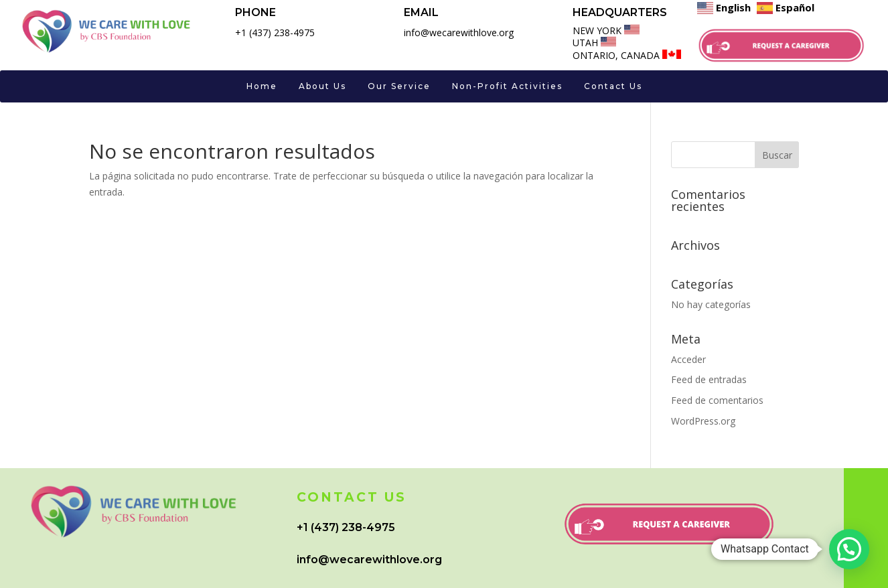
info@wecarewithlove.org (369, 560)
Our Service (399, 86)
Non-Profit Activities (507, 86)
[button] (849, 549)
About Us (322, 86)
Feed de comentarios (717, 400)
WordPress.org (703, 421)
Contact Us (613, 86)
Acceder (688, 359)
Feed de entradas (709, 379)
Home (262, 86)
